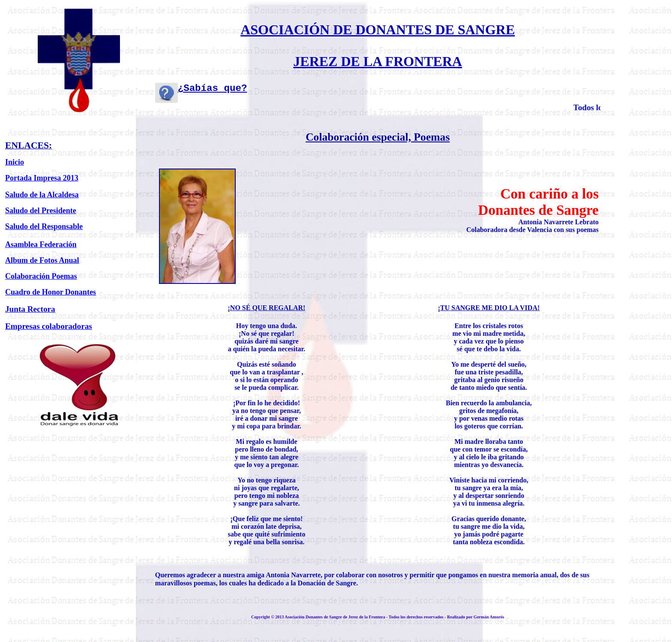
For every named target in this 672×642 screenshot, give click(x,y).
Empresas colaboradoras (49, 326)
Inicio (15, 162)
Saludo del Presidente (41, 211)
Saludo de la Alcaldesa (42, 195)
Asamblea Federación (41, 244)
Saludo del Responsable (44, 226)
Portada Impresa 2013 (42, 178)
